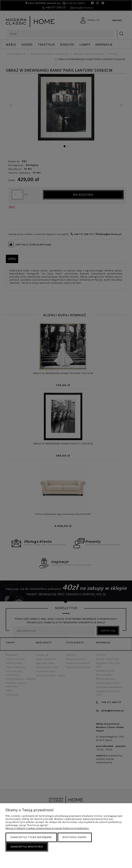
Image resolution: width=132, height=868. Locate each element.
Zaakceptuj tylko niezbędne (31, 837)
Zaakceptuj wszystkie (27, 847)
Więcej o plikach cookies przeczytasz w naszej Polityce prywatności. (47, 828)
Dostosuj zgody (75, 837)
